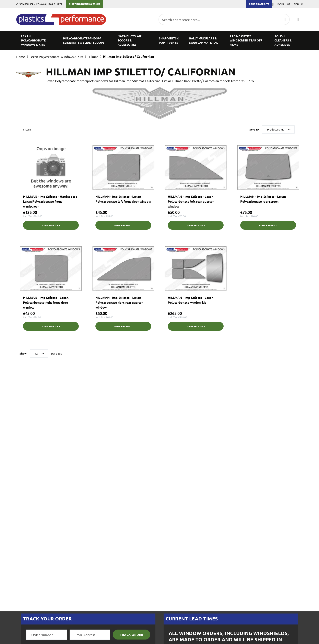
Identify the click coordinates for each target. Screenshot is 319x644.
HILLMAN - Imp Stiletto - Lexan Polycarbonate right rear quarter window (119, 302)
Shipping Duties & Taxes (85, 4)
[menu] (159, 40)
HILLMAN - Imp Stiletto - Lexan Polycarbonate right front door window (46, 302)
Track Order (132, 635)
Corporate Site (259, 4)
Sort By (254, 129)
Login (280, 4)
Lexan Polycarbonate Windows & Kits (56, 57)
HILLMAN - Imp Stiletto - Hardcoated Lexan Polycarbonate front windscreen (50, 201)
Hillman (93, 57)
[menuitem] (37, 40)
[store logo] (63, 20)
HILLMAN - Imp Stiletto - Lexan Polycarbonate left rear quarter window (191, 201)
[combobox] (224, 19)
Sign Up (298, 4)
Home (21, 57)
